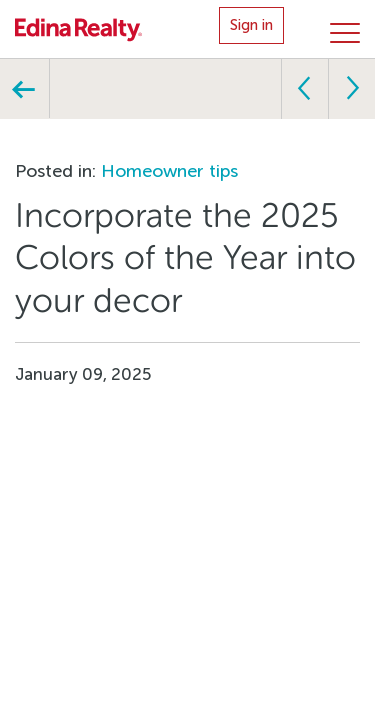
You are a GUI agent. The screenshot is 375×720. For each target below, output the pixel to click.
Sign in (251, 25)
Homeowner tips (169, 171)
